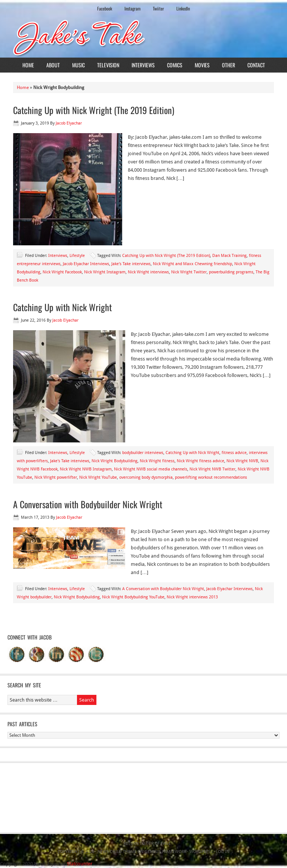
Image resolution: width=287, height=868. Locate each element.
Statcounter (80, 864)
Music (78, 65)
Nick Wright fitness (157, 461)
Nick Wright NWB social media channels (151, 469)
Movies (202, 65)
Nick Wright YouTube (98, 477)
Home (28, 65)
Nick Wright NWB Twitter (212, 469)
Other (229, 65)
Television (108, 65)
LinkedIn (183, 8)
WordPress (201, 852)
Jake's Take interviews (131, 264)
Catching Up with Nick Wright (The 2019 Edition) (94, 110)
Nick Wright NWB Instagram (86, 469)
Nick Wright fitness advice (200, 461)
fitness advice (234, 453)
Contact (256, 65)
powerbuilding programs (231, 272)
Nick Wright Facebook (62, 272)
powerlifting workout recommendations (211, 477)
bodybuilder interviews (143, 453)
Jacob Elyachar (69, 123)
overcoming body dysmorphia (146, 477)
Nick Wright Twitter (189, 272)
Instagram (132, 8)
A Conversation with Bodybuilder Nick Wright (88, 504)
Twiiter (158, 8)
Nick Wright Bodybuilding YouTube (133, 597)
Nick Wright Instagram (105, 272)
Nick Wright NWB (242, 461)
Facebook (105, 8)
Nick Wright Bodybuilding (115, 461)
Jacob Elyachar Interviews (86, 264)
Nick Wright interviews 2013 (192, 597)
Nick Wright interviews (148, 272)
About (53, 65)
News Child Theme (117, 852)
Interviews (143, 65)
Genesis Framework (165, 852)
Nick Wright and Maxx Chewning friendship (192, 264)
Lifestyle (77, 256)
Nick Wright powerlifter (56, 477)
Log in (223, 852)
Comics (175, 65)
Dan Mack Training (229, 256)
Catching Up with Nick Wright (62, 307)
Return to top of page (147, 844)
